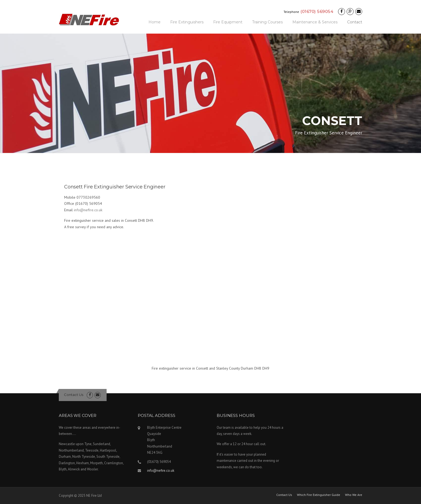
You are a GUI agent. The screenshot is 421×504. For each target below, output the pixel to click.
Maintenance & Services (315, 22)
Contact (355, 22)
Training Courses (267, 22)
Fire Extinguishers (187, 22)
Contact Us (74, 395)
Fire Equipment (228, 22)
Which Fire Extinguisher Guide (319, 495)
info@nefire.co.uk (88, 210)
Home (155, 22)
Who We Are (354, 495)
